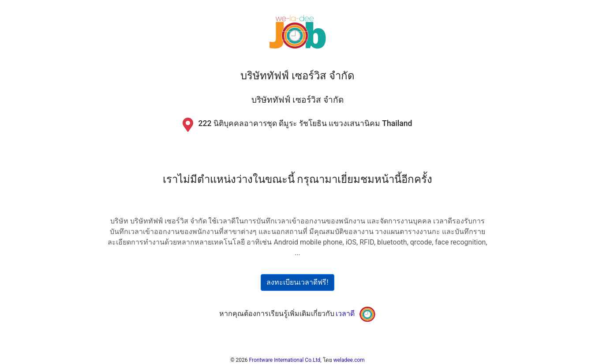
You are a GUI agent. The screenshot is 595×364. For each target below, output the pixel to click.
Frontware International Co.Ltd (285, 360)
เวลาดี (345, 314)
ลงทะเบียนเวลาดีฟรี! (297, 282)
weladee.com (349, 360)
